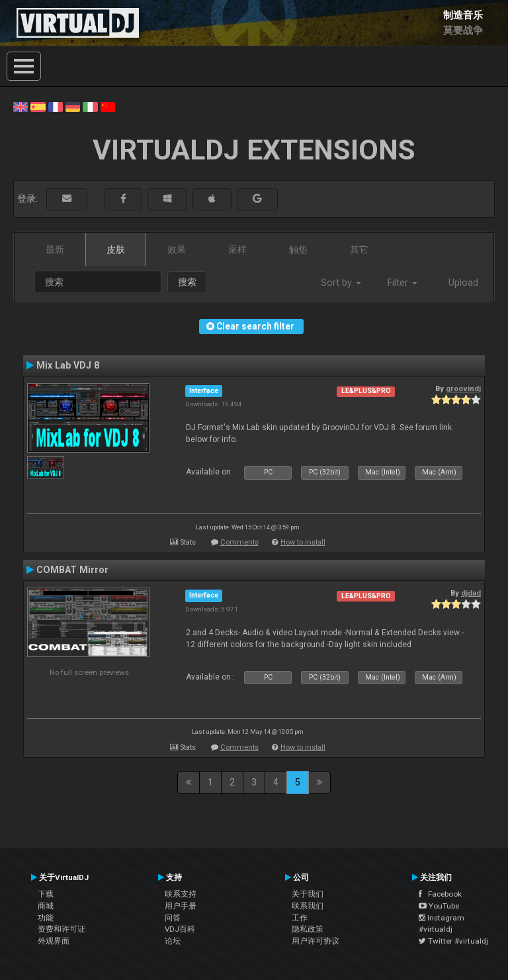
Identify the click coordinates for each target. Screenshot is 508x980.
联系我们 (308, 906)
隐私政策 (308, 929)
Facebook (440, 894)
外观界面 (54, 941)
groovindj (463, 388)
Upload (463, 283)
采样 (237, 249)
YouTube (439, 906)
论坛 (173, 941)
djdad (471, 593)
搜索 (187, 282)
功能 (46, 918)
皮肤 (116, 249)
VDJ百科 (180, 929)
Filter (402, 283)
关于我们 (308, 894)
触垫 (298, 249)
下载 (46, 894)
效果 (177, 249)
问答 (173, 918)
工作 (300, 918)
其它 (359, 249)
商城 (46, 906)
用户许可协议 (316, 941)
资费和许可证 (62, 929)
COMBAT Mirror (72, 570)
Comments (239, 542)
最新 (55, 249)
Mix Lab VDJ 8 (68, 365)
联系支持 (181, 894)
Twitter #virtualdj (453, 941)
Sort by (341, 283)
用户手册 (181, 906)
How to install (303, 542)
